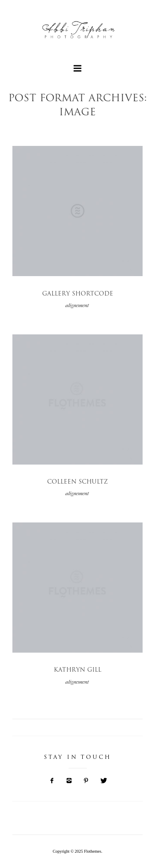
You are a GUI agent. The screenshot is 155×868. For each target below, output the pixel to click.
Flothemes (93, 851)
